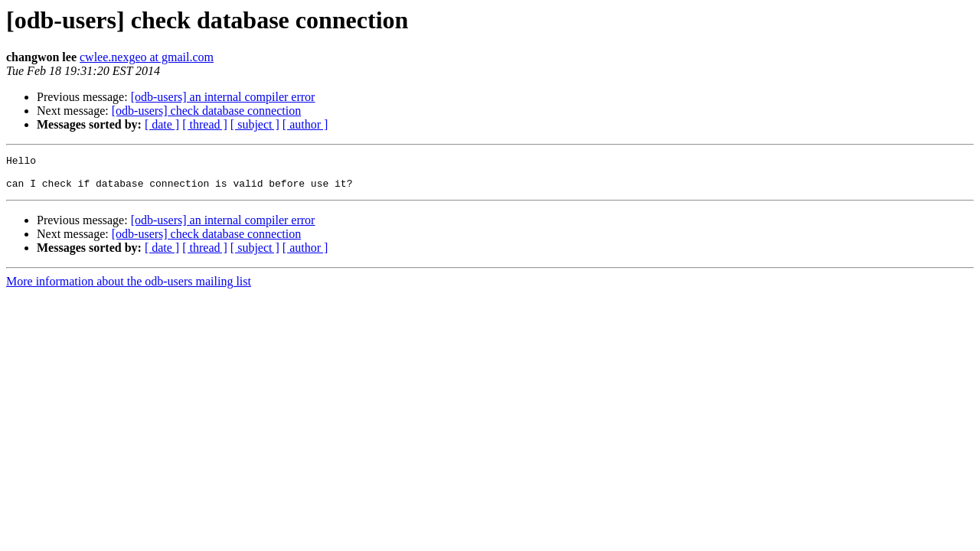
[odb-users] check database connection (206, 111)
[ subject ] (255, 124)
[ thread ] (205, 124)
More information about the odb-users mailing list (129, 288)
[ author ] (305, 124)
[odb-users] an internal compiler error (223, 97)
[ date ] (162, 124)
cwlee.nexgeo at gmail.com (147, 57)
